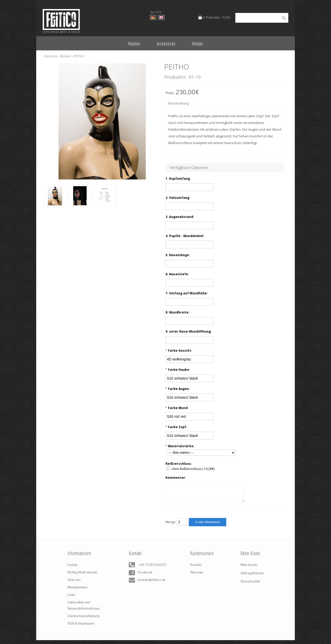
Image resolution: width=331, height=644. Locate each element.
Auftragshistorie (252, 577)
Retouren (197, 576)
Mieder (198, 43)
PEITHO (79, 56)
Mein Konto (249, 569)
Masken (134, 43)
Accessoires (166, 43)
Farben (73, 569)
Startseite (51, 56)
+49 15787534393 (146, 569)
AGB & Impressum (81, 627)
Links (71, 599)
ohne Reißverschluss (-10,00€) (193, 469)
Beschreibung (178, 103)
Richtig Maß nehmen (82, 576)
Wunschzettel (250, 585)
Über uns (74, 584)
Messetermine (77, 591)
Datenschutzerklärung (84, 620)
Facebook (141, 577)
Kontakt (196, 569)
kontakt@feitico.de (146, 584)
